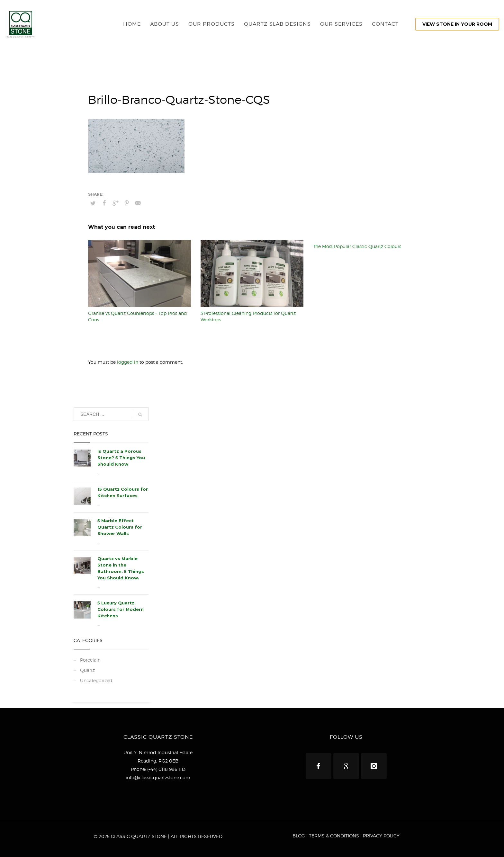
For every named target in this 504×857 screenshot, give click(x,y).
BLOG (299, 836)
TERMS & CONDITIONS (334, 836)
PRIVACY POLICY (381, 836)
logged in (128, 362)
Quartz (87, 670)
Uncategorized (96, 680)
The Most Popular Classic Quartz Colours (357, 246)
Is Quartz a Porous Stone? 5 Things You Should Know (121, 458)
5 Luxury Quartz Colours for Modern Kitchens (121, 609)
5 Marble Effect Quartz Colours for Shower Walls (120, 527)
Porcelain (90, 660)
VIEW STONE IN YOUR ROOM (457, 24)
